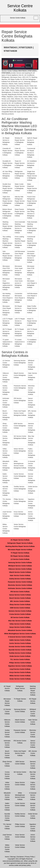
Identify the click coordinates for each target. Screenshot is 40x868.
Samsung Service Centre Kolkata (20, 563)
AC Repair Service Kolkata (20, 540)
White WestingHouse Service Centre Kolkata (20, 634)
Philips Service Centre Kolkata (20, 663)
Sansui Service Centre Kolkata (20, 595)
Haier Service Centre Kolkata (20, 575)
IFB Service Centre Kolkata (20, 592)
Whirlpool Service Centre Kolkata (20, 566)
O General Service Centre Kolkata (20, 637)
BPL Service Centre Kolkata (20, 601)
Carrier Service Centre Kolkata (20, 643)
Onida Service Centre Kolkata (20, 656)
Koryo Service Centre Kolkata (20, 672)
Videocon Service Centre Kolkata (20, 569)
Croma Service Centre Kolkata (20, 614)
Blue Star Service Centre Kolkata (20, 621)
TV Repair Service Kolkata (20, 553)
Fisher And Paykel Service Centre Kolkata (20, 753)
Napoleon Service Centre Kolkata (20, 666)
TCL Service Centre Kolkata (20, 659)
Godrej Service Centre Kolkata (20, 579)
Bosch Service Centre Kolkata (20, 598)
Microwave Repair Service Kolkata (20, 550)
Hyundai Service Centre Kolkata (20, 650)
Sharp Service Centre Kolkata (20, 605)
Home (7, 857)
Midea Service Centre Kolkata (20, 676)
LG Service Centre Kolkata (20, 559)
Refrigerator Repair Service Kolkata (20, 543)
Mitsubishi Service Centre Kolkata (20, 630)
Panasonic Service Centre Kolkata (20, 582)
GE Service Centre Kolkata (20, 617)
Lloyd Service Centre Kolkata (20, 669)
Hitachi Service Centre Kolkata (20, 572)
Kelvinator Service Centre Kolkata (20, 588)
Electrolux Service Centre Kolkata (20, 585)
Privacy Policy (30, 857)
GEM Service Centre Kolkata (20, 608)
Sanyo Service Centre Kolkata (20, 627)
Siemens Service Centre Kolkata (20, 611)
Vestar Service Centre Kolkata (20, 679)
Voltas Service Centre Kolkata (20, 624)
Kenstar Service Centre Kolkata (20, 647)
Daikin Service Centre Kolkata (20, 640)
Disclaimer (20, 857)
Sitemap (13, 857)
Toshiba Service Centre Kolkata (20, 653)
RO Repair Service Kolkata (20, 556)
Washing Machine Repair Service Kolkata (20, 546)
